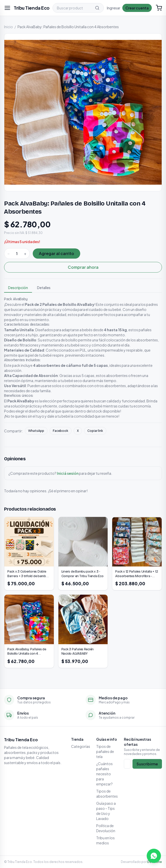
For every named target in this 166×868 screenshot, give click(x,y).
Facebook (61, 431)
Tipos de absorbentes (107, 794)
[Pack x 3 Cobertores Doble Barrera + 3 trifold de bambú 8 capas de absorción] (29, 554)
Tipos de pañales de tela (105, 751)
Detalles (44, 288)
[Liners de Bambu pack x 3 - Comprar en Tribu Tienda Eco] (83, 554)
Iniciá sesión (68, 473)
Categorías (81, 746)
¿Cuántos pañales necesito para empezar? (104, 774)
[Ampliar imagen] (83, 112)
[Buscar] (97, 8)
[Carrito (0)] (159, 8)
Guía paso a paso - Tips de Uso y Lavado (106, 811)
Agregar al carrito (56, 253)
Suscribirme (147, 764)
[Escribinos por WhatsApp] (154, 856)
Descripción (18, 288)
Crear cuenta (137, 8)
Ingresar (114, 8)
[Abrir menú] (7, 8)
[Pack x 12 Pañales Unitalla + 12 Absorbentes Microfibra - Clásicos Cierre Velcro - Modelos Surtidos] (137, 554)
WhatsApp (36, 431)
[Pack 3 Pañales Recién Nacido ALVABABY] (83, 631)
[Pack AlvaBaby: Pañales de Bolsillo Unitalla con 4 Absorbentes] (29, 631)
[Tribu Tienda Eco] (32, 8)
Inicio (9, 27)
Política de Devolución (106, 828)
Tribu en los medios (105, 840)
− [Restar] (9, 253)
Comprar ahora (83, 267)
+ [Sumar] (25, 253)
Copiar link (95, 431)
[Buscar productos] (72, 8)
